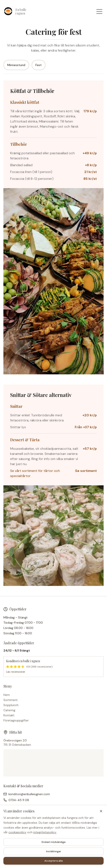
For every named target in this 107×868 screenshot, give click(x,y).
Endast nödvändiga (53, 842)
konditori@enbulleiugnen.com (29, 794)
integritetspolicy (45, 832)
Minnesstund (16, 65)
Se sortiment (86, 471)
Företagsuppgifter (16, 720)
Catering (9, 710)
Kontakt (9, 715)
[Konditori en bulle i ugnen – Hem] (21, 12)
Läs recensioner (16, 672)
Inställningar (54, 851)
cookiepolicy (17, 832)
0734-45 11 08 (19, 800)
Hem (7, 695)
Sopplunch (11, 705)
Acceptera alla (53, 861)
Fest (39, 65)
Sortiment (11, 700)
